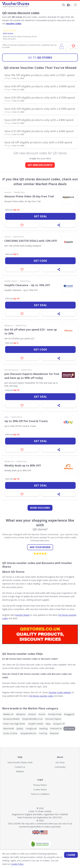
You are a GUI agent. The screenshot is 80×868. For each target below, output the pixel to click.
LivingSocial (31, 728)
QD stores (40, 57)
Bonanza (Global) (11, 719)
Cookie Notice (40, 789)
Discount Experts (11, 370)
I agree (71, 855)
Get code (40, 261)
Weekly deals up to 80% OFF (23, 465)
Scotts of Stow (10, 733)
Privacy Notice (40, 785)
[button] (69, 5)
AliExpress (9, 325)
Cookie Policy (17, 864)
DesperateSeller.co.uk (32, 719)
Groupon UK (59, 724)
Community (60, 767)
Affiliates (20, 771)
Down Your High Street (14, 724)
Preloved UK (56, 728)
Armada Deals (55, 714)
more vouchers (40, 508)
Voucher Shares (22, 615)
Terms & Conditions (40, 794)
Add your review (40, 547)
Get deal (40, 216)
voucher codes (14, 24)
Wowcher (54, 733)
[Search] (64, 5)
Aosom (7, 237)
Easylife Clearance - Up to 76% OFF (27, 285)
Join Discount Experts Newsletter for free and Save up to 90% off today (32, 376)
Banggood (69, 714)
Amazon (8, 192)
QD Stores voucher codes (41, 696)
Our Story (60, 762)
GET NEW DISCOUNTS (40, 165)
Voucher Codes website (60, 692)
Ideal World (9, 728)
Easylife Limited (11, 281)
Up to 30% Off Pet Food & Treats (26, 421)
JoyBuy (20, 728)
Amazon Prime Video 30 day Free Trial (29, 196)
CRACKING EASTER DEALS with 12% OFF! (31, 241)
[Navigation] (75, 5)
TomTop (43, 733)
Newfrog (43, 728)
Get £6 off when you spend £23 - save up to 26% (31, 331)
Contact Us (20, 767)
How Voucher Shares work (20, 762)
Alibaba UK (9, 461)
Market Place (20, 192)
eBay (6, 417)
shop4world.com (28, 733)
